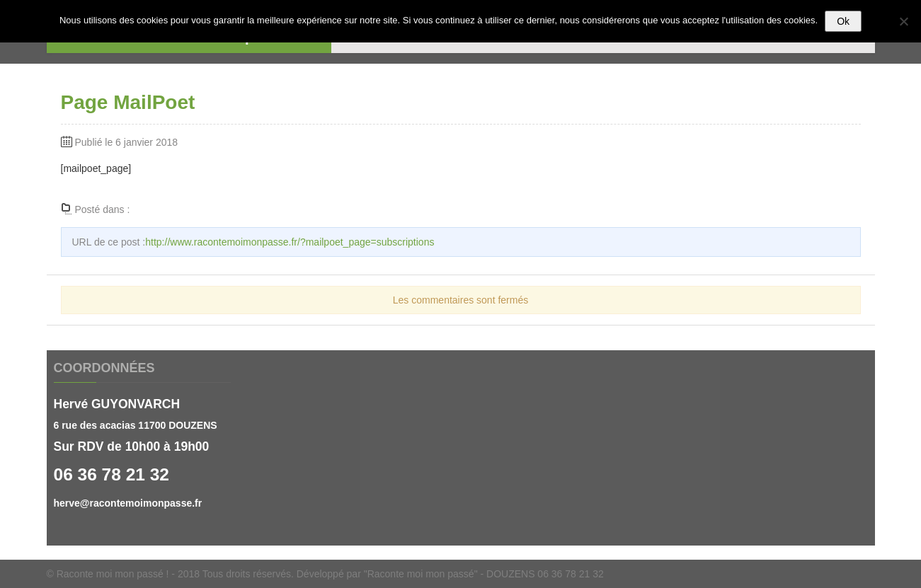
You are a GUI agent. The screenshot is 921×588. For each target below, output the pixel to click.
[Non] (903, 21)
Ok (843, 21)
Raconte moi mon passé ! (113, 574)
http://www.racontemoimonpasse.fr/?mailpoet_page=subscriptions (290, 242)
